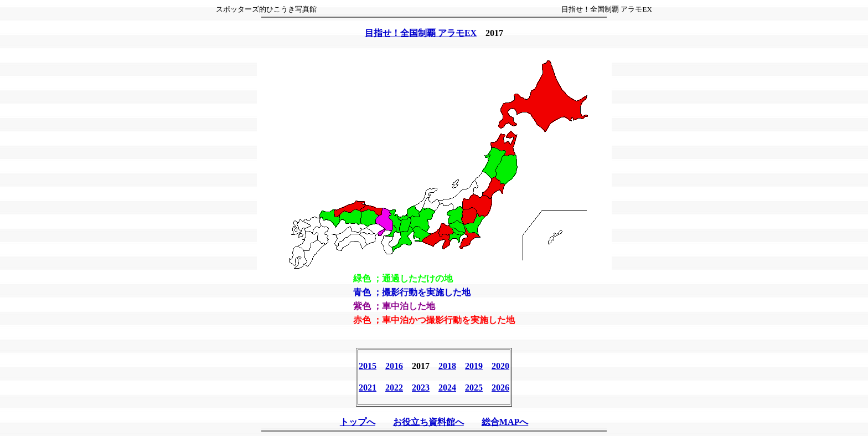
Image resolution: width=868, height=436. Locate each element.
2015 (368, 366)
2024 (447, 388)
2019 (474, 366)
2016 (394, 366)
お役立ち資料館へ (428, 422)
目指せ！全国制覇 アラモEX (421, 33)
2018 (447, 366)
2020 (500, 366)
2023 (421, 388)
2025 (474, 388)
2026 (500, 388)
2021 (368, 388)
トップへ (358, 422)
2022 (394, 388)
